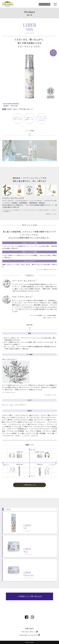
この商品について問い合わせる (29, 596)
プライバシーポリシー (28, 632)
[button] (29, 485)
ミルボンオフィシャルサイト (28, 635)
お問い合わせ (29, 628)
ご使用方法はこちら (30, 485)
